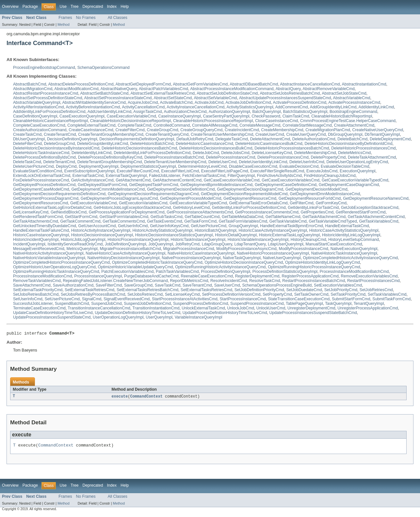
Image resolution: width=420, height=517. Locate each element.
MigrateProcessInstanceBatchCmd (130, 249)
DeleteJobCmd (206, 153)
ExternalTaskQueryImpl (126, 176)
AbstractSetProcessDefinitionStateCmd (48, 98)
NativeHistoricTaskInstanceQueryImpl (344, 253)
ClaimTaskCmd (296, 116)
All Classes (118, 18)
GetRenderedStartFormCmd (361, 212)
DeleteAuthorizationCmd (314, 139)
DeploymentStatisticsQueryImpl (148, 166)
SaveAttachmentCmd (32, 285)
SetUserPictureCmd (62, 299)
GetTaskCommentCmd (81, 221)
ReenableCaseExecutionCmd (207, 276)
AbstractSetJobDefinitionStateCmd (227, 93)
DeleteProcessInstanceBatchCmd (174, 157)
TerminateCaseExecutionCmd (39, 308)
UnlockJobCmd (240, 308)
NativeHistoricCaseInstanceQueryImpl (201, 253)
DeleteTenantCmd (59, 162)
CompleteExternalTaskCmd (91, 125)
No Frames (86, 18)
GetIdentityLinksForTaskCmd (313, 208)
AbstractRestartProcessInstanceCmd (46, 93)
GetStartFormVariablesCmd (124, 217)
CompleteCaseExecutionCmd (39, 125)
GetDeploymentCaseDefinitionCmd (286, 185)
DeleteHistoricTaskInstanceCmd (41, 153)
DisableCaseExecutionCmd (253, 166)
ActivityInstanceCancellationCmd (195, 107)
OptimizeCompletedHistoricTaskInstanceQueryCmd (157, 262)
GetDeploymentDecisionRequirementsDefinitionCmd (59, 194)
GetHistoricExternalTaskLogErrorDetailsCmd (52, 208)
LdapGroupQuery (217, 244)
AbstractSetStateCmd (173, 98)
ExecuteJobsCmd (322, 171)
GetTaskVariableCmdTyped (333, 221)
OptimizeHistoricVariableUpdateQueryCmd (135, 267)
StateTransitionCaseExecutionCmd (299, 299)
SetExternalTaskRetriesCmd (89, 290)
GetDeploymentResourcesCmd (40, 203)
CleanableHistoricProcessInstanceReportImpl (213, 121)
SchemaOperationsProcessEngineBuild (277, 285)
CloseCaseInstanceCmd (276, 121)
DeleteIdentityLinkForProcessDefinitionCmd (152, 153)
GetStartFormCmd (81, 217)
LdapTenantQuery (250, 244)
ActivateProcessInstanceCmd (354, 102)
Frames (65, 18)
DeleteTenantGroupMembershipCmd (110, 162)
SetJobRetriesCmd (376, 290)
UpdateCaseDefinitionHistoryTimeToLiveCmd (53, 313)
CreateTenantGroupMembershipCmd (111, 134)
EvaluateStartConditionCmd (38, 171)
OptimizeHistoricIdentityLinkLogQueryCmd (323, 262)
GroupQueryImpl (243, 226)
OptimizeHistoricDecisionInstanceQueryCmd (244, 262)
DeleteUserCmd (222, 162)
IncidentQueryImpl (29, 244)
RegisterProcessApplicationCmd (310, 276)
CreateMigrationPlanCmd (328, 130)
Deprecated (93, 7)
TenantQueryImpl (369, 304)
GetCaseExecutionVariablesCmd (291, 180)
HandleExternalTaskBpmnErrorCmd (291, 226)
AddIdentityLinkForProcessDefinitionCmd (49, 112)
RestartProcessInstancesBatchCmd (314, 281)
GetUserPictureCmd (209, 226)
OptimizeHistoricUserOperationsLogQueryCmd (54, 267)
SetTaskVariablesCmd (387, 294)
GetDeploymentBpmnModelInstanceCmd (216, 185)
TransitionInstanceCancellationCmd (99, 308)
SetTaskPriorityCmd (348, 294)
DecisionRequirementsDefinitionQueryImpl (137, 139)
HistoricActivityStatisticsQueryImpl (163, 230)
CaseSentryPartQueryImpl (226, 116)
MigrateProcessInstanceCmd (188, 249)
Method (63, 24)
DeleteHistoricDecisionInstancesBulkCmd (216, 148)
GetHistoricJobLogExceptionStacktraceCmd (132, 208)
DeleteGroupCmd (60, 144)
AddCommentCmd (292, 107)
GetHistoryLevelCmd (191, 208)
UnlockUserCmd (271, 308)
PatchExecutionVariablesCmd (127, 272)
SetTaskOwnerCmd (311, 294)
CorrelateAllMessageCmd (215, 125)
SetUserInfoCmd (28, 299)
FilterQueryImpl (241, 176)
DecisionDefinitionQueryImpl (72, 139)
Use (63, 7)
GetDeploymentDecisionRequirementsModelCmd (244, 194)
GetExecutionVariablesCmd (143, 203)
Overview (10, 7)
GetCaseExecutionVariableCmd (232, 180)
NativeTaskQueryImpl (242, 258)
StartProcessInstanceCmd (242, 299)
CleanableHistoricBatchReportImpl (342, 116)
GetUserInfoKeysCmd (169, 226)
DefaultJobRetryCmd (195, 139)
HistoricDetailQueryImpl (236, 235)
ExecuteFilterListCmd (180, 171)
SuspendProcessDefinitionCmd (201, 304)
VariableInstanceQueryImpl (199, 317)
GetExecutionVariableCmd (93, 203)
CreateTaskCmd (27, 134)
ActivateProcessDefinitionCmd (300, 102)
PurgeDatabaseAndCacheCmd (151, 276)
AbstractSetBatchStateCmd (104, 93)
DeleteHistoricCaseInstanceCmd (204, 144)
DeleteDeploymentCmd (390, 139)
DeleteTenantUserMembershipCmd (175, 162)
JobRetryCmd (187, 244)
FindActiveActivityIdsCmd (279, 176)
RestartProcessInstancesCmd (373, 281)
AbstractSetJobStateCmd (344, 93)
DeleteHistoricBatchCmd (152, 144)
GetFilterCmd (301, 203)
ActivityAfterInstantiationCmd (38, 107)
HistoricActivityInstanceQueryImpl (101, 230)
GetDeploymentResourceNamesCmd (376, 198)
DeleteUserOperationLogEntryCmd (357, 162)
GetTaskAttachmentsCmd (36, 221)
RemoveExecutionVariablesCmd (369, 276)
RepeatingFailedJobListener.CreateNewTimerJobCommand (115, 281)
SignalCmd (92, 299)
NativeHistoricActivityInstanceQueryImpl (48, 253)
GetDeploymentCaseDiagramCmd (349, 185)
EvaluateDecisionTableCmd (345, 166)
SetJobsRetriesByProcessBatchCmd (93, 294)
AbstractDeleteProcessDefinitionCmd (81, 84)
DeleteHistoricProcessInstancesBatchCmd (292, 148)
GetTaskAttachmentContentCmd (376, 217)
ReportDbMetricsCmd (189, 281)
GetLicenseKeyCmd (31, 212)
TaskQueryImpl (338, 304)
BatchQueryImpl (267, 112)
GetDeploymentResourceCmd (250, 198)
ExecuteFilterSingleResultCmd (277, 171)
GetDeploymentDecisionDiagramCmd (250, 189)
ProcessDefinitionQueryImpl (226, 272)
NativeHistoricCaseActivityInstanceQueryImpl (125, 253)
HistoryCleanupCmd (308, 240)
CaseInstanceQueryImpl (179, 116)
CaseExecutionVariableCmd (131, 116)
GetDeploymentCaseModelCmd (41, 189)
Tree (75, 7)
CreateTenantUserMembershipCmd (222, 134)
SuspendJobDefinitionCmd (147, 304)
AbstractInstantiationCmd (364, 84)
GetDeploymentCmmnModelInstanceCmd (108, 189)
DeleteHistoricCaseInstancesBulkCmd (269, 144)
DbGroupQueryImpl (345, 134)
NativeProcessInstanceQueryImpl (191, 258)
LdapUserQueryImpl (286, 244)
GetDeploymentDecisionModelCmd (316, 189)
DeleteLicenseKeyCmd (272, 153)
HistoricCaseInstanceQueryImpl (41, 235)
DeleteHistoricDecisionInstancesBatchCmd (139, 148)
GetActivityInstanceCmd (92, 180)
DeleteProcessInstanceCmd (231, 157)
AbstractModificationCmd (76, 89)
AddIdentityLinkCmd (376, 107)
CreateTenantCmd (60, 134)
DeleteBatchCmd (352, 139)
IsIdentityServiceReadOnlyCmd (75, 244)
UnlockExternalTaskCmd (203, 308)
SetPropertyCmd (277, 294)
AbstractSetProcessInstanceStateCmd (118, 98)
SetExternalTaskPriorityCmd (38, 290)
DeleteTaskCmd (27, 162)
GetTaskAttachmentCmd (324, 217)
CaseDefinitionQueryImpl (35, 116)
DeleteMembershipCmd (315, 153)
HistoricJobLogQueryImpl (83, 240)
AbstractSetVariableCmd (215, 98)
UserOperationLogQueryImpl (118, 317)
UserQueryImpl (159, 317)
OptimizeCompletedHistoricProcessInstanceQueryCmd (61, 262)
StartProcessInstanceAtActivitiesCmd (185, 299)
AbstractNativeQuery (119, 89)
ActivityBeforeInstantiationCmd (93, 107)
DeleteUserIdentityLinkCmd (263, 162)
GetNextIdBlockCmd (69, 212)
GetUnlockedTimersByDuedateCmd (45, 226)
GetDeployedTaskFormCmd (153, 185)
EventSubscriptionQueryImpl (89, 171)
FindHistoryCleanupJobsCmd (330, 176)
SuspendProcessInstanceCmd (257, 304)
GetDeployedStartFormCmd (102, 185)
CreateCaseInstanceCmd (91, 130)
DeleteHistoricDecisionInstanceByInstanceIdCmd (56, 148)
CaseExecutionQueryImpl (82, 116)
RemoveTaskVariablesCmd (37, 281)
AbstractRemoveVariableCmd (329, 89)
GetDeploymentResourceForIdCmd (310, 198)
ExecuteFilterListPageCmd (225, 171)
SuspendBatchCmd (72, 304)
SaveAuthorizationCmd (73, 285)
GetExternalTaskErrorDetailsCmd (258, 203)
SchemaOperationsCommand (104, 68)
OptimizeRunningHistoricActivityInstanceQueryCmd (220, 267)
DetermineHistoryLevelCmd (202, 166)
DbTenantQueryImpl (382, 134)
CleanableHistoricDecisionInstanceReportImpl (130, 121)
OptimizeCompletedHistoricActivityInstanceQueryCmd (351, 258)
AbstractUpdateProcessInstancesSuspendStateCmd (285, 98)
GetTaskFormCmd (200, 221)
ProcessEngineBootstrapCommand (44, 68)
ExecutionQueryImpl (357, 171)
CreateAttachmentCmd (354, 125)
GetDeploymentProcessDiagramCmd (46, 198)
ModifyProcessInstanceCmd (304, 249)
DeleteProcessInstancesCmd (283, 157)
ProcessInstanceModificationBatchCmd (354, 272)
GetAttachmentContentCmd (177, 180)
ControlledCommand (172, 125)
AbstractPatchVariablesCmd (163, 89)
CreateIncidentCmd (242, 130)
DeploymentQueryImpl (98, 166)
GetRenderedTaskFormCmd (38, 217)
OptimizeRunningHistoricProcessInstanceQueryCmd (314, 267)
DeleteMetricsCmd (354, 153)
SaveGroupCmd (138, 285)
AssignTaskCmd (147, 112)
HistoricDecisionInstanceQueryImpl (102, 235)
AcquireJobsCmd (143, 102)
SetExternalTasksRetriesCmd (206, 290)
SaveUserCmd (227, 285)
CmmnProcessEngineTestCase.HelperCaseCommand (348, 121)
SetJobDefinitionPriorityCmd (259, 290)
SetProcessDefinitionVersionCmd (231, 294)
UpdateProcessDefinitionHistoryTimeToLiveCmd (225, 313)
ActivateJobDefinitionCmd (248, 102)
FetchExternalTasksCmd (204, 176)
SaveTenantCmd (197, 285)
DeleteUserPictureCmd (33, 166)
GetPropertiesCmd (317, 212)
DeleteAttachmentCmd (270, 139)
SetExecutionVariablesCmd (338, 285)
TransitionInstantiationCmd (156, 308)
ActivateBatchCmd (176, 102)
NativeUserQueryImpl (282, 258)
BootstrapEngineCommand (353, 112)
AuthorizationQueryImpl (229, 112)
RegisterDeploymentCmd (257, 276)
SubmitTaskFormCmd (391, 299)
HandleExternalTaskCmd (347, 226)
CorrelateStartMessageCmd (307, 125)
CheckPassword (266, 116)
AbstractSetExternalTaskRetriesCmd (162, 93)
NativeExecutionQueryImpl (354, 249)
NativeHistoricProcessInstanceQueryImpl (273, 253)
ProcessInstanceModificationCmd (42, 276)
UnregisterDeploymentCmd (311, 308)
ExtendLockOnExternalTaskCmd (42, 176)
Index (112, 7)
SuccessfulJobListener (33, 304)
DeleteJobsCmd (235, 153)
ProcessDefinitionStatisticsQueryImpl (285, 272)
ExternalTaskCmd (88, 176)
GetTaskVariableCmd (288, 221)
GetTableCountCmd (202, 217)
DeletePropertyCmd (328, 157)
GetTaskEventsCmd (164, 221)
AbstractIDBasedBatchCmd (254, 84)
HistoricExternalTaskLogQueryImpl (289, 235)
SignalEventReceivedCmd (127, 299)
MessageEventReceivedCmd (39, 249)
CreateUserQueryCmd (306, 134)
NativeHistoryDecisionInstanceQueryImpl (123, 258)
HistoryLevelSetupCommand (354, 240)
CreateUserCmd (270, 134)
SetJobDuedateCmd (304, 290)
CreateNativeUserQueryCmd (378, 130)
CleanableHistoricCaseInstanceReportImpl (50, 121)
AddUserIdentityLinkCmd (109, 112)
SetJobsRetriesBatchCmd (36, 294)
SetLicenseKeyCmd (182, 294)
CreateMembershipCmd (282, 130)
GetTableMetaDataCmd (242, 217)
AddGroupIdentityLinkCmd (333, 107)
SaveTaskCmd (168, 285)
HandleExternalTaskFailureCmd (41, 230)
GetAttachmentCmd (133, 180)
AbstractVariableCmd (352, 98)
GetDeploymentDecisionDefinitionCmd (181, 189)
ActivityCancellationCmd (143, 107)
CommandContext (146, 398)
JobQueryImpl (161, 244)
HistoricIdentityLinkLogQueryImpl (351, 235)
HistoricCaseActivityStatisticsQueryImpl (344, 230)
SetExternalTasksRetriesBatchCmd (147, 290)
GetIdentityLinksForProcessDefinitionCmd (249, 208)
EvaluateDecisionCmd (299, 166)
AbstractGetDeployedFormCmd (143, 84)
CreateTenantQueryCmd (167, 134)
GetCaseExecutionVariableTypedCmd (355, 180)
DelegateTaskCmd (232, 139)
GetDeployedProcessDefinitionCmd (44, 185)
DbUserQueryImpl (29, 139)
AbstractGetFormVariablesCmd (200, 84)
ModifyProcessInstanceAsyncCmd (246, 249)
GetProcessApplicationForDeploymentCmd (127, 212)
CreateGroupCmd (163, 130)
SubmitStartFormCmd (351, 299)
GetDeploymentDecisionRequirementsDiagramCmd (153, 194)
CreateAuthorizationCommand (40, 130)
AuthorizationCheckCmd (185, 112)
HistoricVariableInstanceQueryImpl (258, 240)
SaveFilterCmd (109, 285)
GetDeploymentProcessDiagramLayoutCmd (119, 198)
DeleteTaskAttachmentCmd (372, 157)
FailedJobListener (164, 176)
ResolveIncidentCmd (229, 281)
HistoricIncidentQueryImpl (36, 240)
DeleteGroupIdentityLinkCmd (103, 144)
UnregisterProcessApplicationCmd (368, 308)
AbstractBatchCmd (30, 84)
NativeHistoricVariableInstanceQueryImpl (49, 258)
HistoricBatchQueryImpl (216, 230)
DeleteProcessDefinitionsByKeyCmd (110, 157)
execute (120, 398)
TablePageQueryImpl (304, 304)
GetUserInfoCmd (133, 226)
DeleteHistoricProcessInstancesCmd (363, 148)
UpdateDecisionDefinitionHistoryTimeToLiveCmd (137, 313)
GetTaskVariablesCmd (379, 221)
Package (30, 7)
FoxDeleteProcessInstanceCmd (41, 180)
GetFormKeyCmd (331, 203)
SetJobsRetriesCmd (145, 294)
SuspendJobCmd (106, 304)
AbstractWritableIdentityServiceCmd (94, 102)
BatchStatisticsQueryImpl (305, 112)
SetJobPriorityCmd (341, 290)
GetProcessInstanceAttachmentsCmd (200, 212)
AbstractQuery (288, 89)
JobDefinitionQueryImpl (125, 244)
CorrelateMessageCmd (260, 125)
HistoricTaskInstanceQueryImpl (198, 240)
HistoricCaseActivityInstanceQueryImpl (273, 230)
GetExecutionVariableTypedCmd (198, 203)
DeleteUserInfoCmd (307, 162)
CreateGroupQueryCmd (201, 130)
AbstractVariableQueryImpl (37, 102)
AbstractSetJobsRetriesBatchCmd (290, 93)
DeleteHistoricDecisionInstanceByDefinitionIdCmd (349, 144)
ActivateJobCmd (209, 102)
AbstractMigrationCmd (33, 89)
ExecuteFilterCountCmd (138, 171)
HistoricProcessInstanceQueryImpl (138, 240)
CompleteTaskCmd (134, 125)
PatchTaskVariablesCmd (177, 272)
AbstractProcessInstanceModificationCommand (232, 89)
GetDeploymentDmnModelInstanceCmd (325, 194)
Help (125, 7)
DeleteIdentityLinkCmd (91, 153)
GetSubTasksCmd (167, 217)
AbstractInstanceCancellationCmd (310, 84)
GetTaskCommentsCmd (124, 221)
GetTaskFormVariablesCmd (243, 221)
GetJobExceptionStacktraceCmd (370, 208)
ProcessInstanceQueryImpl (98, 276)
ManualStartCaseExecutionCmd (334, 244)
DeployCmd (66, 166)
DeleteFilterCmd (27, 144)
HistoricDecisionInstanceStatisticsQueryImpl (174, 235)
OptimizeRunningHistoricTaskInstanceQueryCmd (56, 272)
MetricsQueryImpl (82, 249)
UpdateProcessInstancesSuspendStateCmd (52, 317)
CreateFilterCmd (130, 130)
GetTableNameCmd (283, 217)
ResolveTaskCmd (265, 281)
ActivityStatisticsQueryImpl (250, 107)
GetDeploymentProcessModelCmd (191, 198)
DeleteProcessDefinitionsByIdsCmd (44, 157)
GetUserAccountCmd (97, 226)
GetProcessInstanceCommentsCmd (267, 212)
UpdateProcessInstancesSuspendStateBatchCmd (313, 313)
